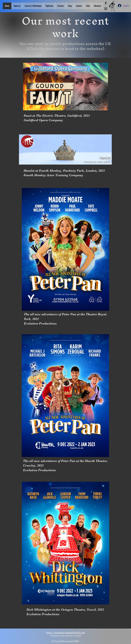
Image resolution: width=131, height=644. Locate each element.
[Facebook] (106, 3)
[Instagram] (106, 9)
